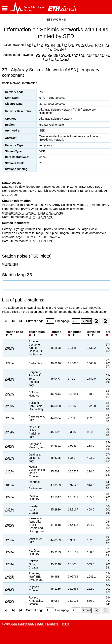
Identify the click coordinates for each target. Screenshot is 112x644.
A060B (10, 577)
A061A (10, 485)
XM (76, 55)
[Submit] (86, 321)
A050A (10, 525)
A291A (10, 363)
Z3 (108, 55)
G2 (90, 45)
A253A (10, 509)
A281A (10, 418)
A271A (10, 497)
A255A (10, 471)
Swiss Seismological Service (27, 624)
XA (63, 55)
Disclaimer (53, 624)
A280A (10, 446)
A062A (10, 348)
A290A (10, 406)
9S (78, 45)
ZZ (62, 49)
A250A (10, 601)
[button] (5, 8)
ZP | (59, 59)
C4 (84, 45)
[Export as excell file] (97, 321)
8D (53, 45)
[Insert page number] (50, 321)
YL (89, 55)
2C (50, 55)
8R (59, 45)
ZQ (65, 59)
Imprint (66, 624)
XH (69, 55)
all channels (10, 264)
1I (35, 45)
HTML (33, 217)
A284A (10, 432)
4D (41, 45)
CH (30, 45)
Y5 (102, 55)
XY (108, 45)
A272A (10, 394)
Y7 (50, 49)
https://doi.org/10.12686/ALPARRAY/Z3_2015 (32, 213)
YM (95, 55)
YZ (56, 49)
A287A (10, 458)
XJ (101, 45)
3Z (44, 55)
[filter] (11, 335)
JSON (42, 217)
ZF (52, 59)
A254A (10, 564)
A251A (10, 589)
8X (66, 45)
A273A (10, 552)
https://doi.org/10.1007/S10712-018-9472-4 (31, 237)
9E (72, 45)
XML (50, 217)
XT (83, 55)
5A (47, 45)
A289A (10, 379)
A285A (10, 540)
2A (38, 55)
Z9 (46, 59)
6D (56, 55)
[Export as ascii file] (106, 321)
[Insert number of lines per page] (76, 321)
